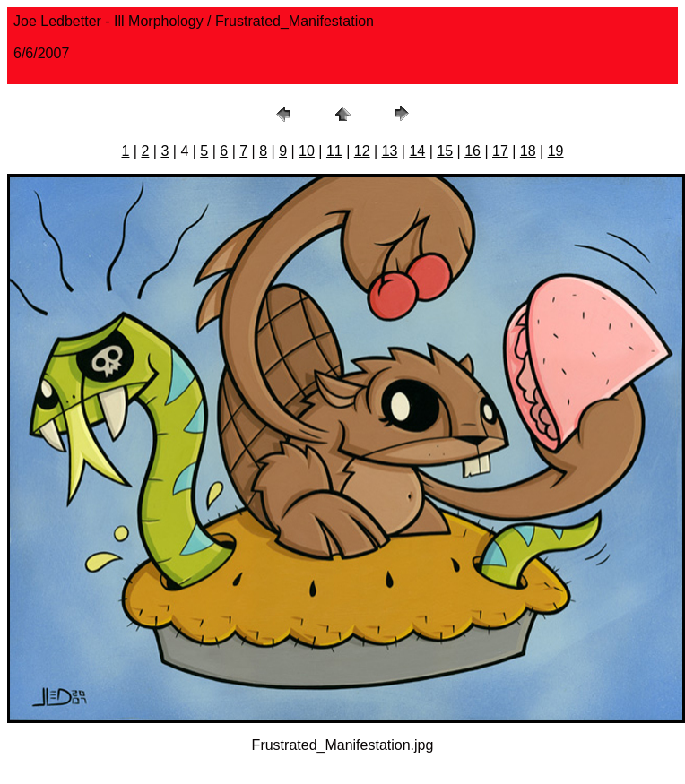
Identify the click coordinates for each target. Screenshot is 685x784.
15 (445, 151)
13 (390, 151)
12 (362, 151)
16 (473, 151)
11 (334, 151)
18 (528, 151)
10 (307, 151)
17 (500, 151)
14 (417, 151)
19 (556, 151)
